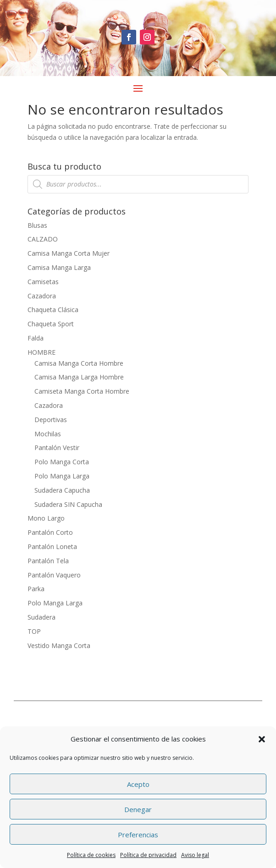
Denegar (138, 809)
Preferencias (138, 835)
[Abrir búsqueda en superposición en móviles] (138, 184)
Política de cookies (91, 855)
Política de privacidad (148, 855)
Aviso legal (195, 855)
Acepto (138, 784)
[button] (262, 739)
